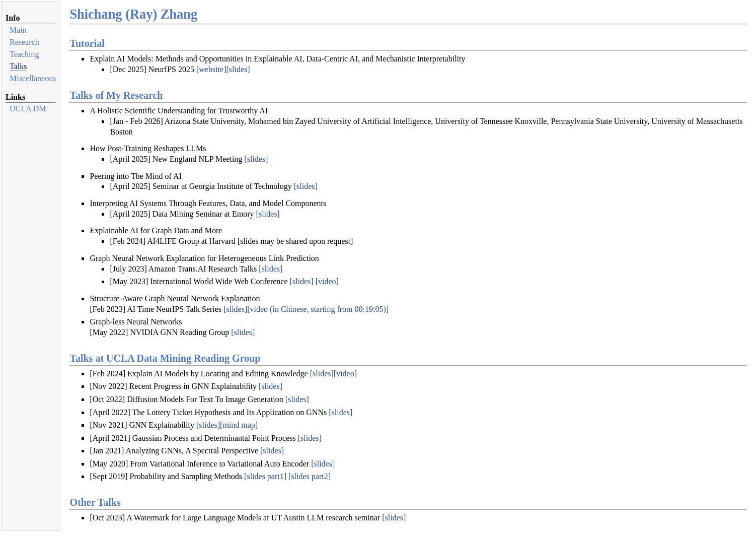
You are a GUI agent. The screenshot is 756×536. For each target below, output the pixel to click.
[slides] (238, 69)
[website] (211, 69)
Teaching (24, 54)
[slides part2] (310, 476)
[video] (327, 281)
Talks (18, 66)
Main (18, 30)
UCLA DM (28, 109)
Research (24, 42)
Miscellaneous (33, 78)
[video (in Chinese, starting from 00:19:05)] (318, 309)
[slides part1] (265, 476)
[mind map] (239, 425)
